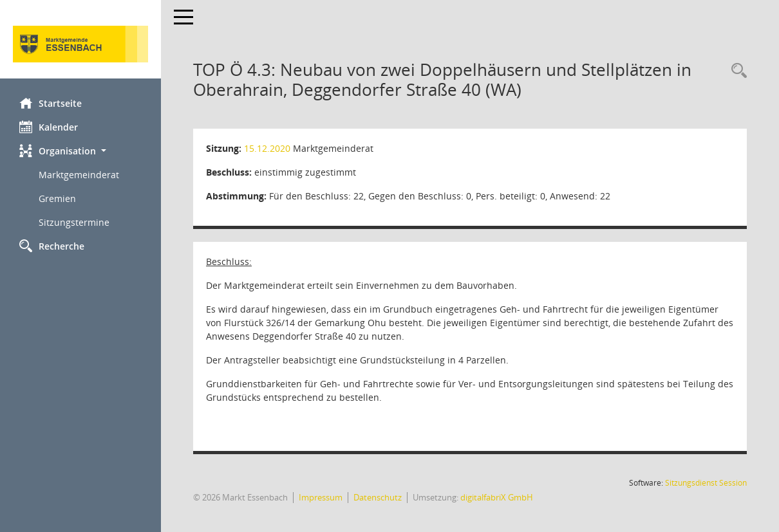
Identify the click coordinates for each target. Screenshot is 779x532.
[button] (80, 151)
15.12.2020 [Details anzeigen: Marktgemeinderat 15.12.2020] (267, 148)
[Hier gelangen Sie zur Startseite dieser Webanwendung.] (80, 44)
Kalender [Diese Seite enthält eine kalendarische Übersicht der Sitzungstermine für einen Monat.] (49, 127)
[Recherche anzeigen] (736, 71)
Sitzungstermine (74, 222)
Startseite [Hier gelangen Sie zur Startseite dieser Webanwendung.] (51, 103)
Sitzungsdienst (706, 483)
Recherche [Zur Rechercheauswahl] (52, 246)
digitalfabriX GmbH (497, 497)
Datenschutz (378, 497)
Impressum (321, 497)
